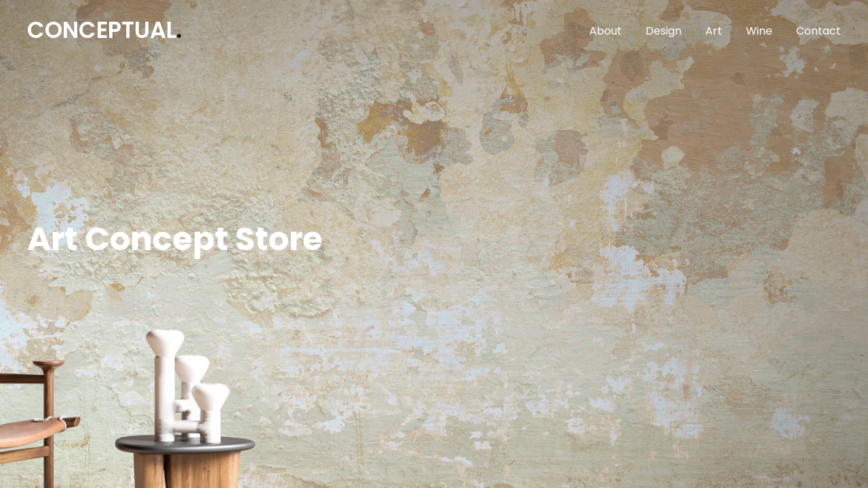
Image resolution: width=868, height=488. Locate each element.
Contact (818, 31)
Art (714, 31)
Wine (759, 31)
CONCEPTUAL (104, 30)
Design (664, 31)
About (606, 31)
